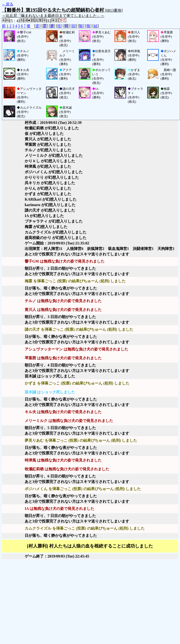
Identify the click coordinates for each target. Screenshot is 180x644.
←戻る (8, 4)
